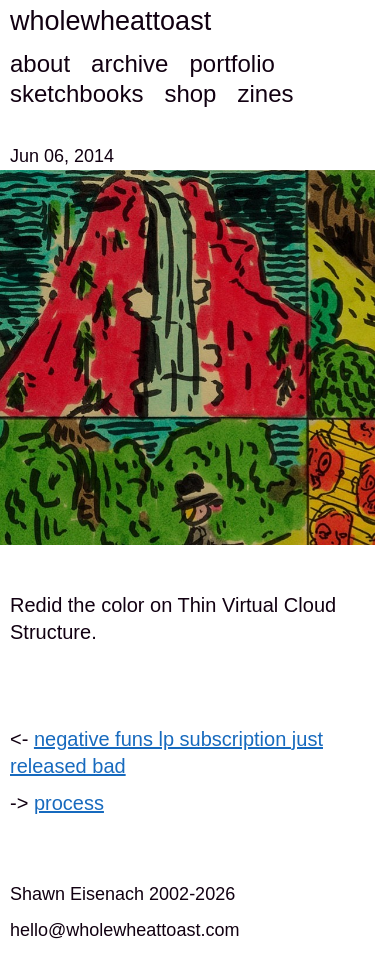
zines (265, 93)
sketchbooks (76, 93)
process (69, 803)
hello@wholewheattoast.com (124, 930)
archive (129, 63)
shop (190, 93)
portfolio (231, 63)
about (40, 63)
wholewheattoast (110, 21)
